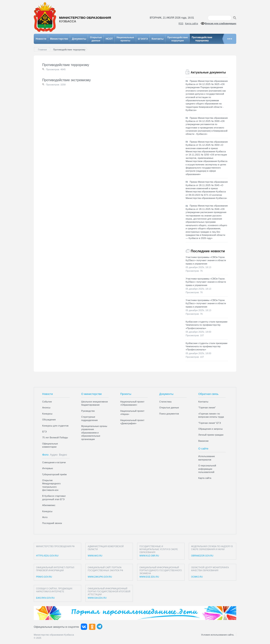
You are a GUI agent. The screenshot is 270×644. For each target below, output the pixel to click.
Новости (41, 39)
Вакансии (203, 441)
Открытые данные (169, 408)
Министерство (59, 39)
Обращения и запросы (210, 429)
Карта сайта (191, 23)
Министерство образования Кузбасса (54, 635)
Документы (79, 39)
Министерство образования (85, 20)
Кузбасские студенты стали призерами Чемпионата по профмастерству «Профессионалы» (207, 325)
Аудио (54, 455)
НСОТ (109, 39)
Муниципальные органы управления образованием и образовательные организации (94, 433)
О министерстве (92, 394)
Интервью (48, 468)
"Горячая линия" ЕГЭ (210, 423)
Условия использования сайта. (218, 635)
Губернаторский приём (54, 474)
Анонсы (46, 408)
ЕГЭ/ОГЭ (143, 39)
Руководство (88, 411)
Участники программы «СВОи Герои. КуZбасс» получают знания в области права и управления (206, 260)
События (47, 402)
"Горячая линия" (207, 408)
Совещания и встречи (54, 462)
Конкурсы (47, 414)
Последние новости (208, 251)
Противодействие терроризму (66, 65)
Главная (43, 50)
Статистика (165, 402)
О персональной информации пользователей (207, 469)
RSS (181, 23)
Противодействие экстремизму (66, 80)
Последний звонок (52, 523)
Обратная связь (208, 394)
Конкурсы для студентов (55, 426)
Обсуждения (49, 420)
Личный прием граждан (211, 435)
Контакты (158, 39)
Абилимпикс (49, 505)
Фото (45, 455)
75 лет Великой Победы (55, 437)
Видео (63, 455)
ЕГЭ (44, 432)
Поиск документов (169, 414)
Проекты (126, 394)
